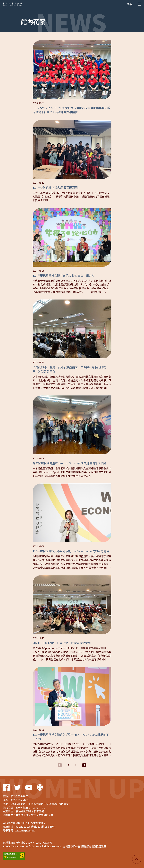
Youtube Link (29, 787)
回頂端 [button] (137, 859)
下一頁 (84, 765)
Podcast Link (40, 787)
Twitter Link (17, 787)
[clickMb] (140, 4)
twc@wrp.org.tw (25, 830)
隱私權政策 (100, 846)
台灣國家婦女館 (13, 4)
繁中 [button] (129, 4)
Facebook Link (6, 787)
